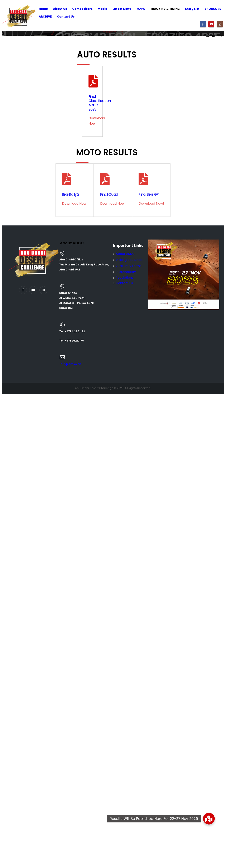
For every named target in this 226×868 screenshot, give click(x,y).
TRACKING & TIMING (165, 9)
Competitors (82, 9)
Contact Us (66, 17)
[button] (209, 819)
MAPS (141, 9)
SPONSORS (213, 9)
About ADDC (125, 254)
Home (43, 9)
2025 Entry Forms (129, 266)
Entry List (192, 9)
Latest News (122, 9)
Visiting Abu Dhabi (129, 260)
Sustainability (126, 272)
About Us (60, 9)
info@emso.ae (71, 364)
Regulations (125, 278)
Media (102, 9)
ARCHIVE (45, 17)
